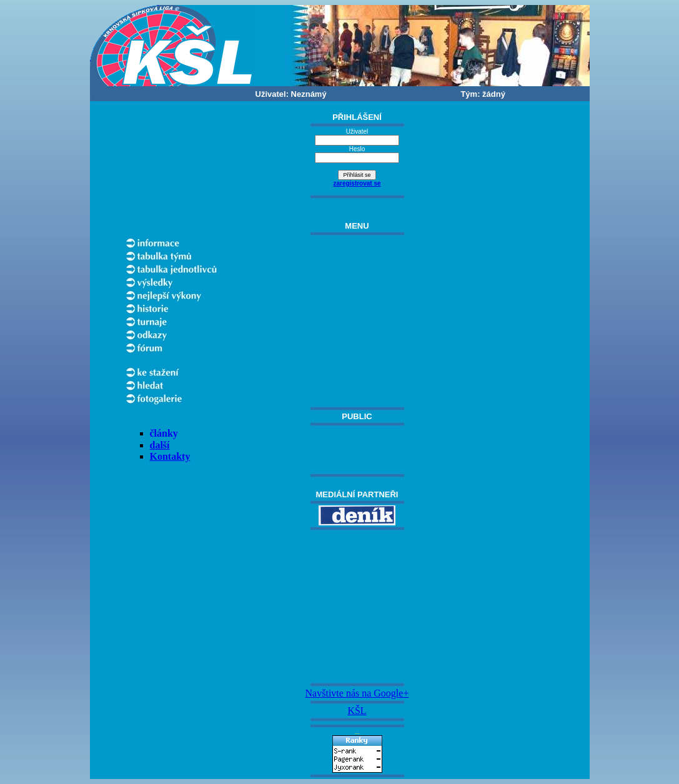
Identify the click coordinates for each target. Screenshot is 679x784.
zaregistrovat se (357, 183)
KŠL (357, 711)
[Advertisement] (357, 607)
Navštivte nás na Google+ (357, 693)
